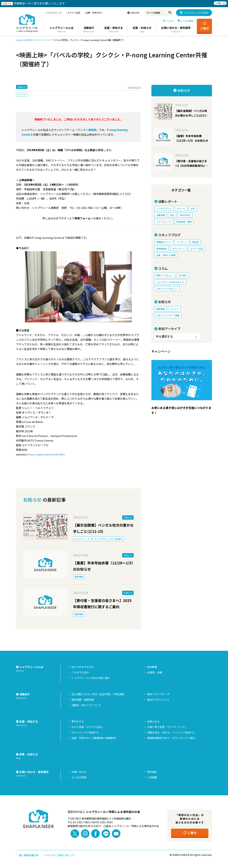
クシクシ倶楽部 (87, 130)
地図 (127, 194)
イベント (43, 40)
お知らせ (30, 40)
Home (19, 40)
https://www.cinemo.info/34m (46, 454)
